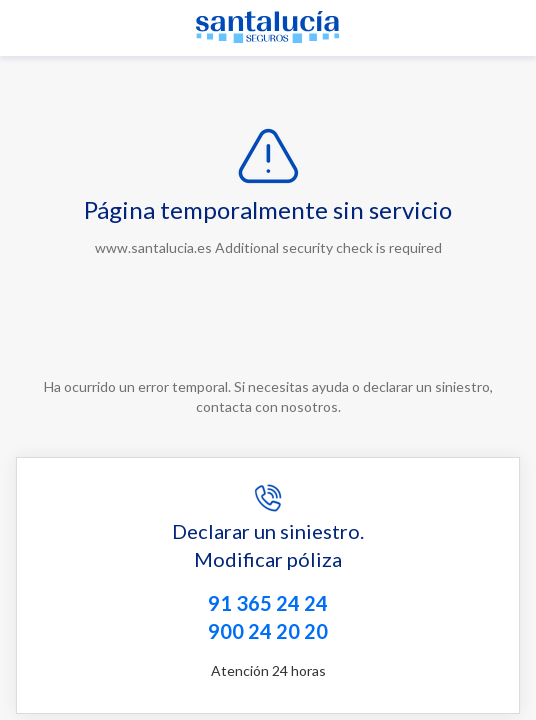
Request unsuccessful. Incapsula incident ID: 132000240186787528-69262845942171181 (268, 360)
